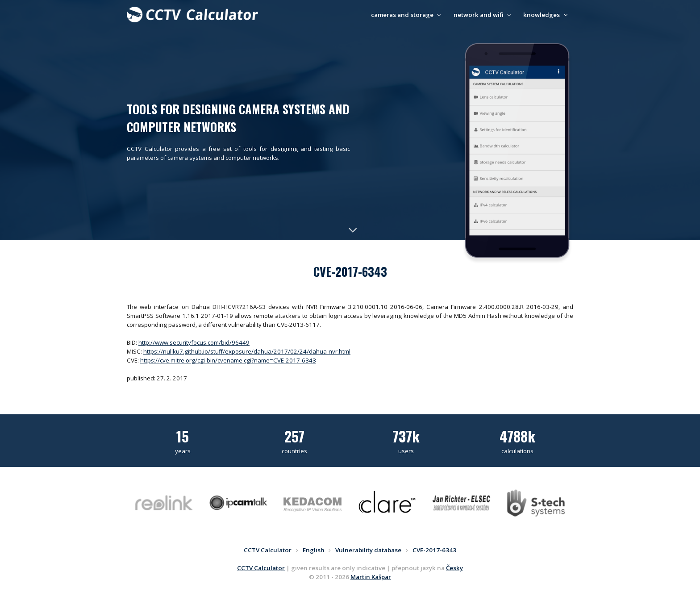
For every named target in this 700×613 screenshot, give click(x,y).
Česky (454, 568)
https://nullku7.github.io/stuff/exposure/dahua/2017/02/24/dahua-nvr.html (247, 351)
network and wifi (483, 15)
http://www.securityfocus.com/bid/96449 (194, 342)
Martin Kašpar (371, 577)
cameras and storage (407, 15)
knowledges (546, 15)
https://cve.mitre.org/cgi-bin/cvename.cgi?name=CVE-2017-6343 (228, 360)
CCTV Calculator (261, 568)
